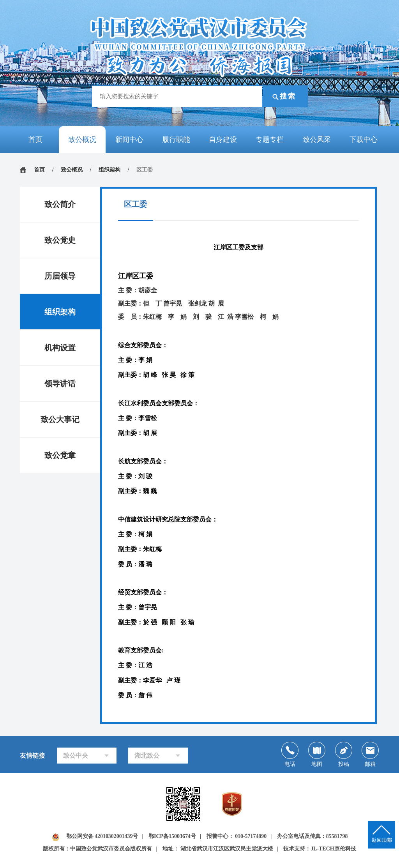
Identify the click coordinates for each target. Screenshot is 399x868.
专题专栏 (270, 140)
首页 (35, 140)
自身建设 (223, 140)
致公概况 (82, 140)
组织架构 (109, 170)
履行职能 (176, 140)
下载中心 (364, 140)
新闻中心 (129, 140)
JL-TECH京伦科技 (333, 850)
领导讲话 (60, 384)
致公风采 (317, 140)
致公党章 (60, 455)
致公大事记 (60, 419)
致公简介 (60, 204)
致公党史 (60, 240)
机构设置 (60, 348)
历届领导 (60, 276)
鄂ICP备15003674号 (172, 837)
